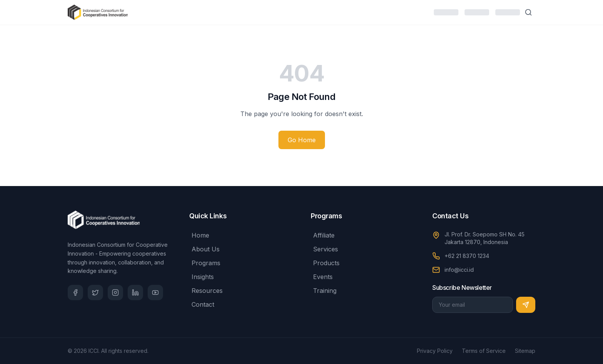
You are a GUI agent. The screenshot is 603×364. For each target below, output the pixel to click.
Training (324, 291)
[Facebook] (75, 293)
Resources (206, 291)
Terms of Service (484, 351)
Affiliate (323, 235)
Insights (202, 277)
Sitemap (525, 351)
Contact (202, 304)
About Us (204, 249)
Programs (205, 263)
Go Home (302, 140)
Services (324, 249)
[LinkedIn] (135, 293)
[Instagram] (115, 293)
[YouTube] (155, 293)
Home (199, 235)
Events (322, 277)
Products (325, 263)
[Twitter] (95, 293)
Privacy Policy (435, 351)
